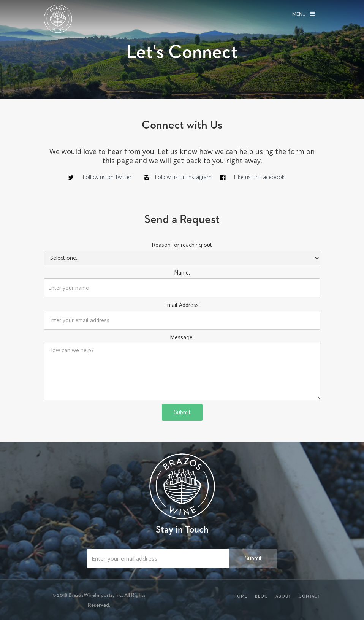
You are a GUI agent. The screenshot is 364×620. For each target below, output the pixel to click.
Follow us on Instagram (183, 177)
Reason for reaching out (182, 245)
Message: (182, 337)
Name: (182, 273)
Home (241, 596)
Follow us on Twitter (107, 177)
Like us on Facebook (259, 177)
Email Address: (182, 305)
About (283, 596)
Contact (309, 596)
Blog (261, 596)
